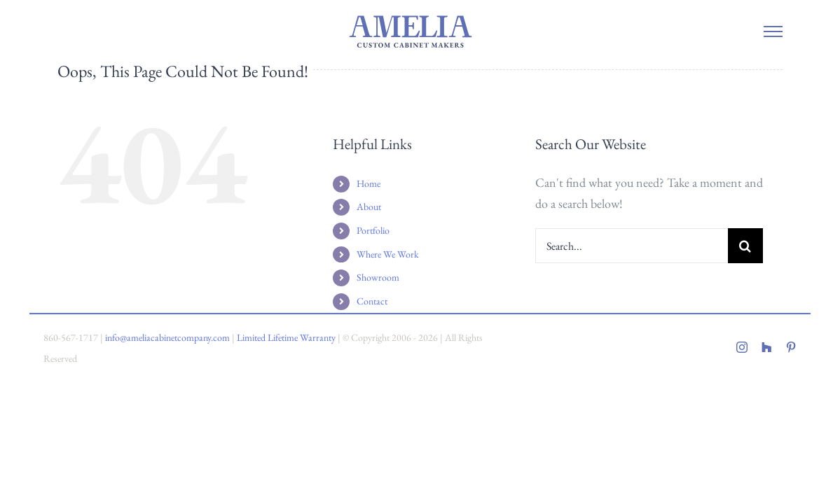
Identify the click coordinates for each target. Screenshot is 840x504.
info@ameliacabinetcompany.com (167, 337)
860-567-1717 (71, 337)
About (369, 206)
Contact (372, 301)
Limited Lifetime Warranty (286, 337)
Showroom (378, 277)
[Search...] (632, 246)
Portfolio (373, 230)
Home (369, 183)
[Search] (745, 246)
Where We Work (388, 254)
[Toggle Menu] (773, 31)
